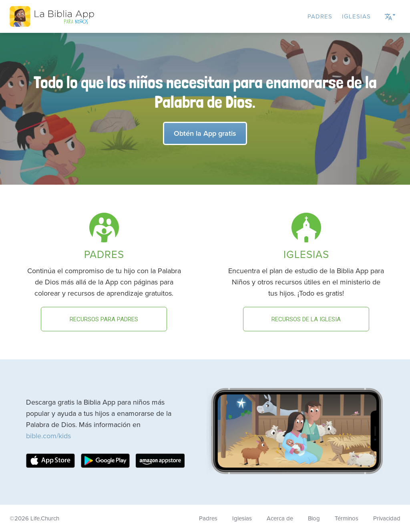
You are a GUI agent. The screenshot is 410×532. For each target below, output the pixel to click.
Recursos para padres (104, 319)
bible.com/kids (48, 436)
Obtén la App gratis (205, 133)
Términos (347, 518)
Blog (314, 518)
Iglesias (356, 16)
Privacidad (387, 518)
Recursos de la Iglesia (306, 319)
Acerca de (280, 518)
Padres (320, 16)
